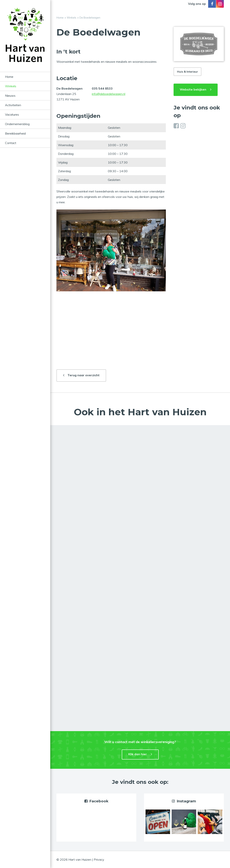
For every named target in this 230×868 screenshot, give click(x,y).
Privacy (99, 860)
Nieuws (10, 96)
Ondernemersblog (17, 124)
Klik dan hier (138, 754)
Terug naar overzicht (83, 375)
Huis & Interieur (187, 72)
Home (9, 77)
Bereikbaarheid (15, 133)
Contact (11, 143)
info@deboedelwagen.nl (109, 94)
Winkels (11, 86)
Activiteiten (13, 105)
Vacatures (12, 114)
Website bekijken (193, 89)
